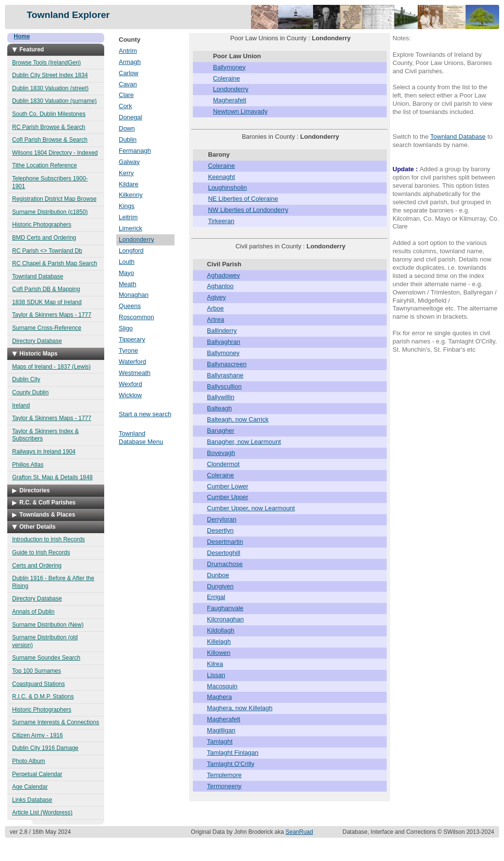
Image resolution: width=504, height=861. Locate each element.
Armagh (130, 62)
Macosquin (222, 686)
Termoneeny (224, 786)
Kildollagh (220, 630)
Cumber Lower (228, 486)
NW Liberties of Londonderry (248, 210)
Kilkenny (131, 195)
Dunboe (218, 575)
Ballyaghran (224, 342)
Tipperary (132, 339)
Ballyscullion (224, 386)
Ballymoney (229, 67)
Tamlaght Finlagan (233, 753)
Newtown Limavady (240, 111)
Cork (125, 106)
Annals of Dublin (33, 612)
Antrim (128, 51)
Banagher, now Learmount (244, 442)
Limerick (130, 228)
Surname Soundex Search (46, 658)
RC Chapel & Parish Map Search (55, 263)
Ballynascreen (227, 364)
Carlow (128, 73)
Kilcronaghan (225, 619)
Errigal (216, 597)
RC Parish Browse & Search (49, 127)
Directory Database (37, 341)
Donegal (130, 117)
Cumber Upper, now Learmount (251, 508)
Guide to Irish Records (41, 552)
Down (127, 128)
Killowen (219, 653)
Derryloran (222, 519)
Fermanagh (135, 151)
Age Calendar (30, 787)
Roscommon (136, 317)
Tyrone (128, 350)
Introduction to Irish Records (48, 539)
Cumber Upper (228, 497)
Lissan (216, 675)
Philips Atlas (28, 465)
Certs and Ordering (37, 566)
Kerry (126, 173)
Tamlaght (220, 741)
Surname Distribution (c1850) (50, 212)
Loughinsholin (227, 187)
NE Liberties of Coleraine (243, 199)
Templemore (224, 775)
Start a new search (145, 414)
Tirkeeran (221, 221)
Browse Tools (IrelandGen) (47, 63)
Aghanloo (220, 286)
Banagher (220, 430)
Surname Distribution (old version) (45, 641)
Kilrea (215, 664)
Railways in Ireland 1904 (44, 452)
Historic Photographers (42, 225)
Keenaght (221, 177)
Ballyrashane (225, 375)
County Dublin (30, 392)
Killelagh (219, 642)
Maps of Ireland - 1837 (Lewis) (51, 367)
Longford (131, 251)
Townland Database (38, 276)
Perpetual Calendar (37, 774)
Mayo (126, 273)
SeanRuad (299, 832)
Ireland (21, 406)
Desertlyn (220, 530)
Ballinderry (222, 331)
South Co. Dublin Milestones (49, 114)
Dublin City (26, 379)
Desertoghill (224, 553)
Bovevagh (221, 453)
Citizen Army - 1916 (38, 735)
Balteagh (219, 408)
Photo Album (29, 761)
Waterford (133, 362)
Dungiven (220, 586)
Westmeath (135, 373)
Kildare (128, 184)
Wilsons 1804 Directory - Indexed (55, 153)
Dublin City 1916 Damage (45, 748)
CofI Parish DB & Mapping (46, 289)
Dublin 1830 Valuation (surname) (55, 101)
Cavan (128, 84)
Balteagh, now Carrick (238, 419)
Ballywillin (220, 397)
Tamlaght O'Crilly (231, 764)
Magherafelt (229, 100)
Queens (130, 306)
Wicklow (130, 395)
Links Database (32, 800)
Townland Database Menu (141, 438)
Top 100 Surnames (37, 671)
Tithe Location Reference (45, 165)
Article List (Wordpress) (42, 812)
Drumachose (225, 564)
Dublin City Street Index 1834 (50, 75)
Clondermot (223, 464)
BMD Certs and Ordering (44, 238)
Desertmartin (225, 542)
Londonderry (136, 239)
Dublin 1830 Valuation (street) (50, 88)
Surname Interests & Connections (55, 722)
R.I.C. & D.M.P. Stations (43, 697)
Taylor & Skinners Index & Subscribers (45, 435)
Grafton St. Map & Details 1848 (52, 477)
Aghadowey (223, 275)
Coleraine (226, 78)
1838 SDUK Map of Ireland (47, 302)
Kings (127, 206)
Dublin (128, 139)
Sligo (126, 328)
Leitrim (128, 217)
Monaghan (134, 295)
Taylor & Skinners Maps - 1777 (52, 315)
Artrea (215, 319)
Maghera (219, 697)
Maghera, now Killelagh (240, 708)
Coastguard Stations (39, 684)
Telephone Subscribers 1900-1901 (50, 182)
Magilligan (221, 730)
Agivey (216, 297)
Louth (127, 262)
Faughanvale (225, 608)
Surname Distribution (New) (48, 625)
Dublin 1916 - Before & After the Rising (53, 582)
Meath (127, 284)
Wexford (130, 384)
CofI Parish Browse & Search (50, 140)
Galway (129, 162)
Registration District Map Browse (54, 199)
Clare (126, 95)
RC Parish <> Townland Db (47, 251)
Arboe (215, 308)
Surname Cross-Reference (47, 328)
